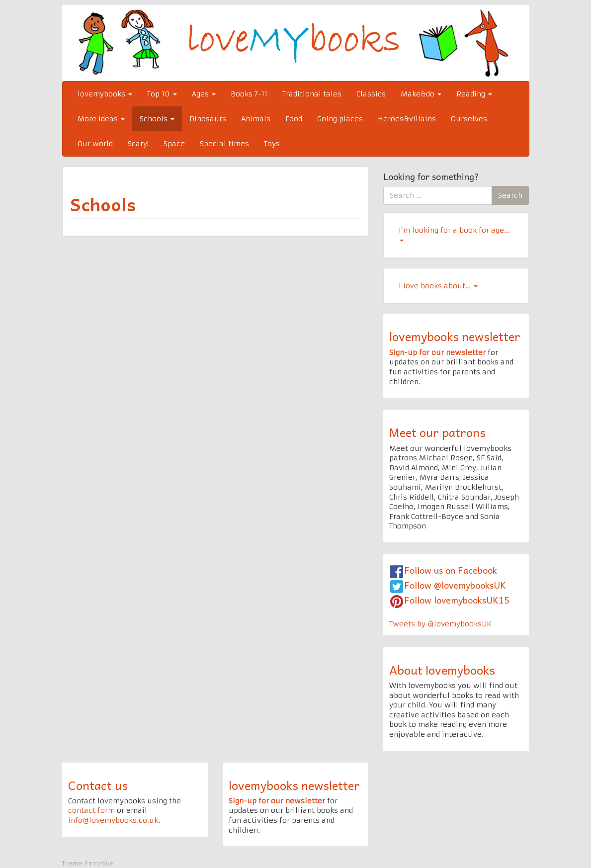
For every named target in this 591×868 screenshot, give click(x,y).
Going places (340, 119)
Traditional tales (312, 94)
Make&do (421, 94)
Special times (224, 144)
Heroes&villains (407, 119)
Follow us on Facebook (451, 570)
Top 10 (162, 94)
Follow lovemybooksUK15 (457, 600)
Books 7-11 (249, 94)
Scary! (138, 144)
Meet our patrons (437, 432)
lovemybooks (105, 94)
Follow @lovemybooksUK (455, 585)
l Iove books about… (438, 286)
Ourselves (469, 119)
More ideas (101, 119)
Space (174, 144)
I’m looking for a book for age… (454, 234)
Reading (474, 94)
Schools (157, 119)
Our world (95, 144)
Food (294, 119)
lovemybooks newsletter (455, 336)
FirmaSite (99, 863)
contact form (91, 810)
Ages (204, 94)
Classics (371, 94)
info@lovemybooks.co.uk (113, 820)
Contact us (98, 785)
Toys (272, 144)
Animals (256, 119)
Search (510, 195)
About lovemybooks (442, 670)
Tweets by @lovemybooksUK (440, 624)
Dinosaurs (208, 119)
